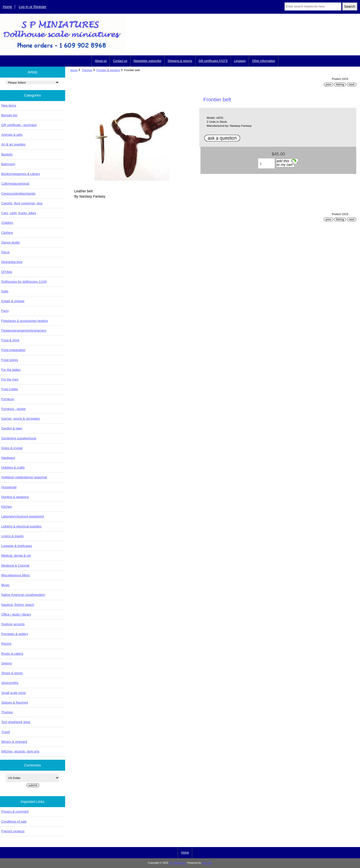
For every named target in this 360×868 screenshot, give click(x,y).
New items (9, 105)
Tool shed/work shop (16, 722)
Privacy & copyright (15, 811)
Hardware (8, 458)
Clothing (7, 233)
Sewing (6, 663)
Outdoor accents (13, 624)
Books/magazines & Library (21, 174)
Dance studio (10, 242)
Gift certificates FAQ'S (213, 61)
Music (5, 585)
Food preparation (13, 350)
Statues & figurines (15, 702)
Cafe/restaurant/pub (15, 184)
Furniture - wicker (13, 409)
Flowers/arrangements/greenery (24, 330)
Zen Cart (207, 863)
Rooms (6, 644)
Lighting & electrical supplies (21, 526)
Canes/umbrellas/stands (18, 193)
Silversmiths (10, 683)
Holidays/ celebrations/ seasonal (24, 477)
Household (9, 487)
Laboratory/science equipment (23, 516)
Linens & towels (12, 536)
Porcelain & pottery (15, 634)
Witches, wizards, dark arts (20, 751)
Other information (264, 61)
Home (7, 7)
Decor (5, 252)
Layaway (240, 61)
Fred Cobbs (10, 389)
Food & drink (10, 340)
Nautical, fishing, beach (18, 605)
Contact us (120, 61)
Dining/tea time (12, 262)
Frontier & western (108, 70)
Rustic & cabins (12, 654)
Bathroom (8, 164)
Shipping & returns (180, 61)
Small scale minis (13, 693)
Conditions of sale (14, 821)
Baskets (7, 154)
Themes (87, 70)
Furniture (8, 399)
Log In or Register (33, 7)
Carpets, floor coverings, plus (22, 203)
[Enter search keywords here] (313, 6)
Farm (5, 311)
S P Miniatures (178, 863)
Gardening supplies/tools (19, 438)
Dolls (5, 291)
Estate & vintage (13, 301)
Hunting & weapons (15, 497)
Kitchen (7, 507)
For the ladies (11, 370)
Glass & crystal (12, 448)
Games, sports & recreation (21, 419)
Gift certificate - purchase (19, 125)
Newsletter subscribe (147, 61)
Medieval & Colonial (15, 565)
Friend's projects (13, 831)
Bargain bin (9, 115)
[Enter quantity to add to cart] (266, 163)
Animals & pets (12, 135)
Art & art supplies (13, 144)
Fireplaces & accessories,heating (25, 321)
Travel (6, 732)
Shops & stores (12, 673)
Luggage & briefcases (17, 546)
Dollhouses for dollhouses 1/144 (24, 282)
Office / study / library (16, 614)
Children (7, 223)
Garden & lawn (12, 428)
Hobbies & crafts (13, 467)
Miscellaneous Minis (15, 575)
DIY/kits (7, 272)
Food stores (10, 360)
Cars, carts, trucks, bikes (19, 213)
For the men (10, 379)
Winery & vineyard (14, 742)
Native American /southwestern (23, 595)
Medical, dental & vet (16, 556)
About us (101, 61)
